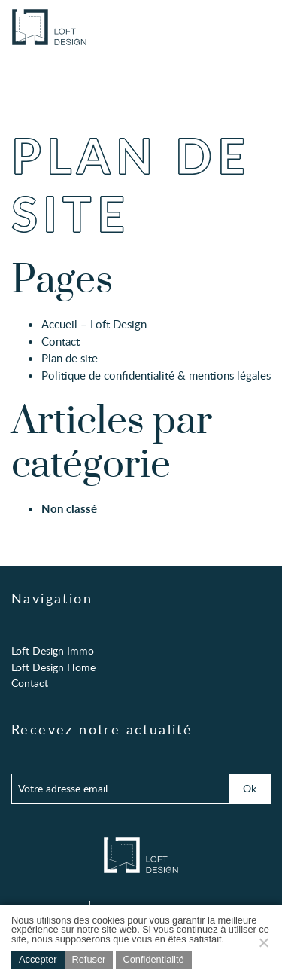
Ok (250, 788)
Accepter (38, 959)
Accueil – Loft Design (94, 324)
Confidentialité (154, 959)
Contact (61, 341)
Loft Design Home (53, 667)
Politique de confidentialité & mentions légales (156, 375)
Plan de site (70, 358)
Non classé (69, 509)
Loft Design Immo (53, 650)
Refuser (89, 959)
